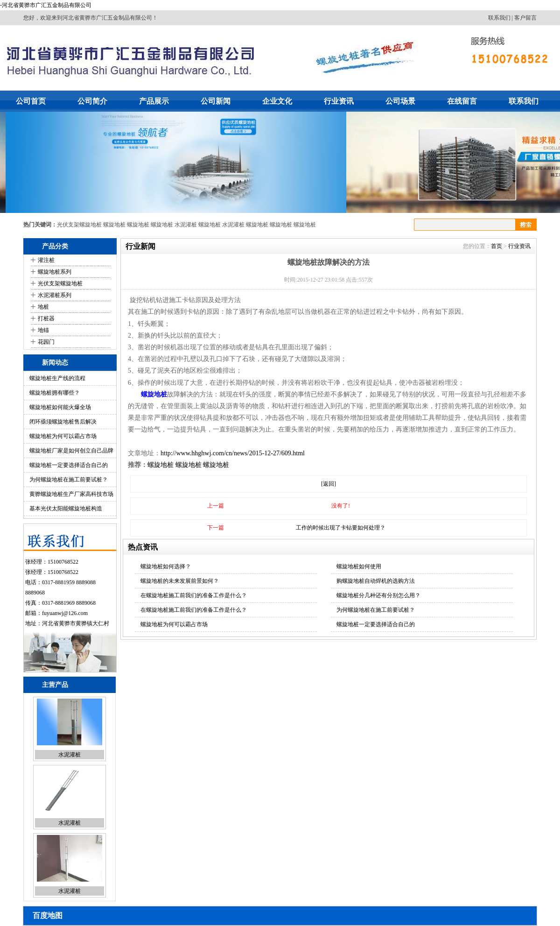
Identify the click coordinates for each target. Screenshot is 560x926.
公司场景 (400, 101)
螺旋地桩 (114, 225)
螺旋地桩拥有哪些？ (55, 393)
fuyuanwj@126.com (65, 613)
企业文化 (277, 101)
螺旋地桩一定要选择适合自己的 (69, 465)
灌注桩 (46, 260)
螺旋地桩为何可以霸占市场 (63, 436)
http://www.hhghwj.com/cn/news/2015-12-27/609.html (233, 453)
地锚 (43, 330)
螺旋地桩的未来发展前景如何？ (180, 581)
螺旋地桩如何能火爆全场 (60, 407)
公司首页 (31, 101)
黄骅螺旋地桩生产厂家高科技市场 (71, 494)
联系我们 (499, 18)
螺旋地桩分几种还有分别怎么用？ (378, 595)
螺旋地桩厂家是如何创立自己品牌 (71, 451)
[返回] (329, 484)
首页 (497, 246)
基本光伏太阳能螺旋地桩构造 (66, 509)
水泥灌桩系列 (55, 295)
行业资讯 (339, 101)
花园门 (46, 342)
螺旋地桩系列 (55, 272)
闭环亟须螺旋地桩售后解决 (63, 422)
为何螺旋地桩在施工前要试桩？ (69, 480)
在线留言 (462, 101)
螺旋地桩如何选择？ (166, 566)
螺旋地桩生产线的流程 (57, 378)
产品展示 (154, 101)
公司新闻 (216, 101)
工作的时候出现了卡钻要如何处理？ (341, 528)
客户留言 (525, 18)
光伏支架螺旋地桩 (79, 225)
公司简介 (92, 101)
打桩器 (46, 318)
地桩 (43, 307)
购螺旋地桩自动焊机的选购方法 (376, 581)
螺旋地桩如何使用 (359, 566)
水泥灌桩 (186, 225)
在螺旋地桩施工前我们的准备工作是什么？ (194, 595)
